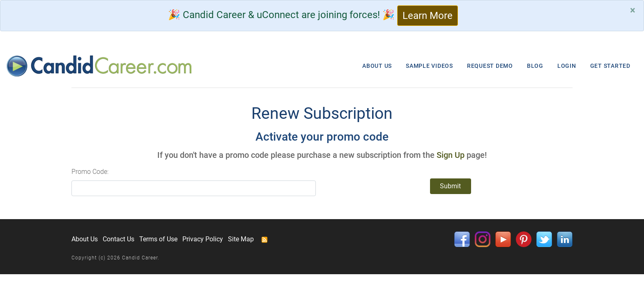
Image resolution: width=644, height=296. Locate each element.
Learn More (428, 16)
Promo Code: (90, 172)
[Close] (633, 10)
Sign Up (451, 155)
